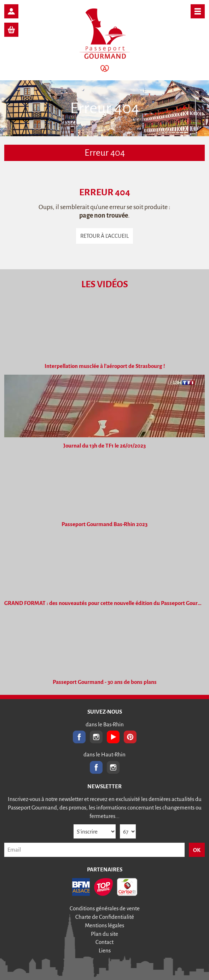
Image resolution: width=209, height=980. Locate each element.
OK (197, 850)
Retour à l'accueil (104, 236)
